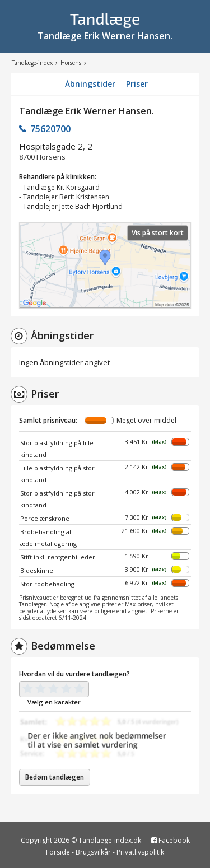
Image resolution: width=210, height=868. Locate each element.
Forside (58, 852)
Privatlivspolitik (140, 852)
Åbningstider (90, 84)
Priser (137, 84)
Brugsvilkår (93, 852)
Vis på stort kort (158, 233)
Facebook (171, 840)
